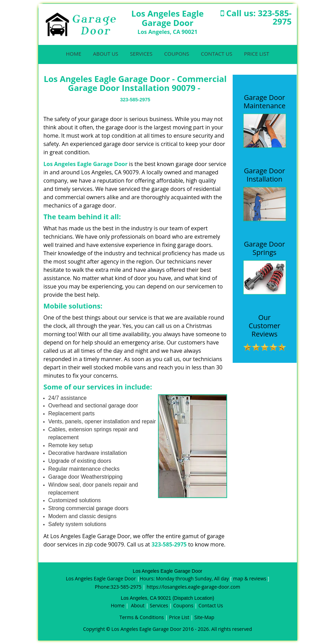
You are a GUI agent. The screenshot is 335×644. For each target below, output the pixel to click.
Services (141, 54)
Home (74, 54)
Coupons (177, 54)
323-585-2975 (275, 17)
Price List (257, 54)
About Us (106, 54)
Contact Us (217, 54)
